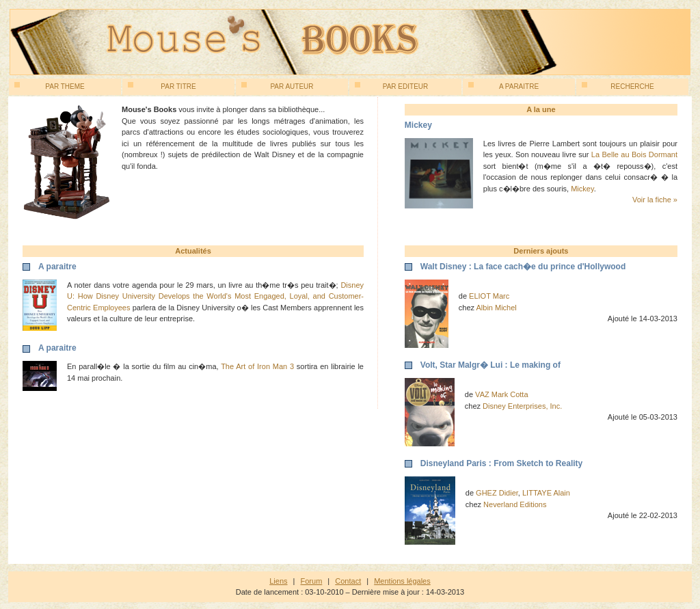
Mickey (582, 189)
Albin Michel (497, 308)
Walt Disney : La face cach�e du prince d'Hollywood (523, 267)
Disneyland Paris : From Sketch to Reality (501, 463)
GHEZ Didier (497, 493)
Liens (278, 581)
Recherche (618, 86)
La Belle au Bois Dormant (634, 154)
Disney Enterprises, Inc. (522, 406)
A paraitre (503, 86)
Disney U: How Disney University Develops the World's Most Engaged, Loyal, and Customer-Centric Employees (215, 296)
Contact (348, 581)
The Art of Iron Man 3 (257, 366)
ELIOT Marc (489, 296)
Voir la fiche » (655, 200)
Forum (312, 581)
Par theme (50, 86)
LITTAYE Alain (546, 493)
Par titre (162, 86)
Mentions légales (402, 581)
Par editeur (391, 86)
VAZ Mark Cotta (501, 394)
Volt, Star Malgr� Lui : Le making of (490, 365)
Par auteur (278, 86)
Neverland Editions (515, 504)
